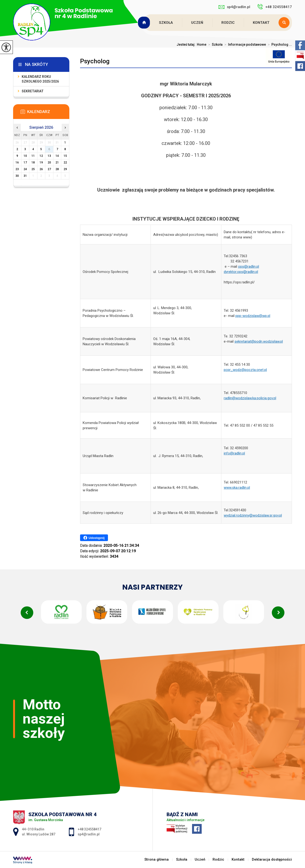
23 (17, 169)
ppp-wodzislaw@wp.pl (253, 316)
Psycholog (95, 61)
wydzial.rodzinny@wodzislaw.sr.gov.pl (253, 515)
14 (57, 156)
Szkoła (166, 23)
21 (57, 163)
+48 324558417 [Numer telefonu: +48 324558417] (89, 829)
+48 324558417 (275, 7)
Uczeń (197, 23)
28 (57, 169)
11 (33, 156)
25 (33, 169)
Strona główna (144, 23)
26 (41, 169)
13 (49, 156)
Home (202, 44)
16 (17, 163)
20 (49, 163)
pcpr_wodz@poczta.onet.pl (245, 370)
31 (25, 176)
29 (65, 169)
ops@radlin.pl (249, 266)
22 (65, 163)
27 (49, 169)
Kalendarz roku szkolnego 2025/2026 (40, 79)
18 (33, 163)
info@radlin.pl (234, 453)
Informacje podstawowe (244, 44)
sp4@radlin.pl (234, 7)
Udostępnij (94, 538)
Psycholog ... (279, 44)
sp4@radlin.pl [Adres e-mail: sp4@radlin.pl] (89, 834)
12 (41, 156)
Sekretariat (33, 91)
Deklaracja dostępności (272, 860)
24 (25, 169)
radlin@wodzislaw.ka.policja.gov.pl (250, 398)
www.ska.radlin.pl (237, 488)
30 (17, 176)
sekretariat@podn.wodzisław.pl (259, 341)
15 (65, 156)
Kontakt (261, 23)
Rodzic (228, 23)
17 (25, 163)
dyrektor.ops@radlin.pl (241, 272)
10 (25, 156)
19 (41, 163)
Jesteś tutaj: (187, 44)
